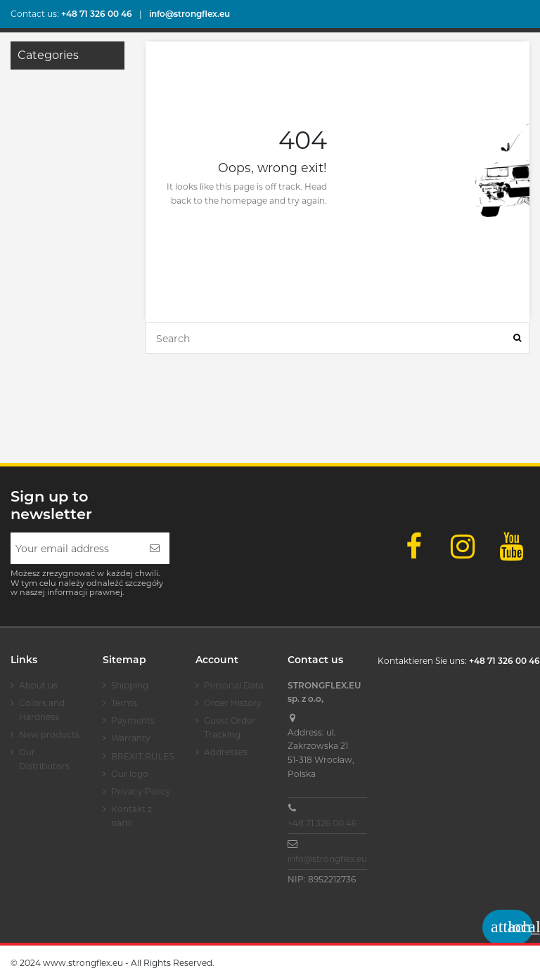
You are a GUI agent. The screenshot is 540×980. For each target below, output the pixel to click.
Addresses (226, 752)
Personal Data (234, 685)
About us (38, 685)
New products (49, 734)
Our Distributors (44, 759)
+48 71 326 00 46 (322, 823)
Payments (133, 720)
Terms (124, 703)
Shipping (130, 685)
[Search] (517, 338)
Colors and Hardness (42, 710)
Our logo (130, 774)
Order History (233, 703)
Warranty (131, 738)
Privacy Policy (141, 791)
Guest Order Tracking (230, 727)
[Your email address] (75, 548)
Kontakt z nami (131, 816)
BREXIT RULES (142, 756)
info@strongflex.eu (327, 859)
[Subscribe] (155, 548)
